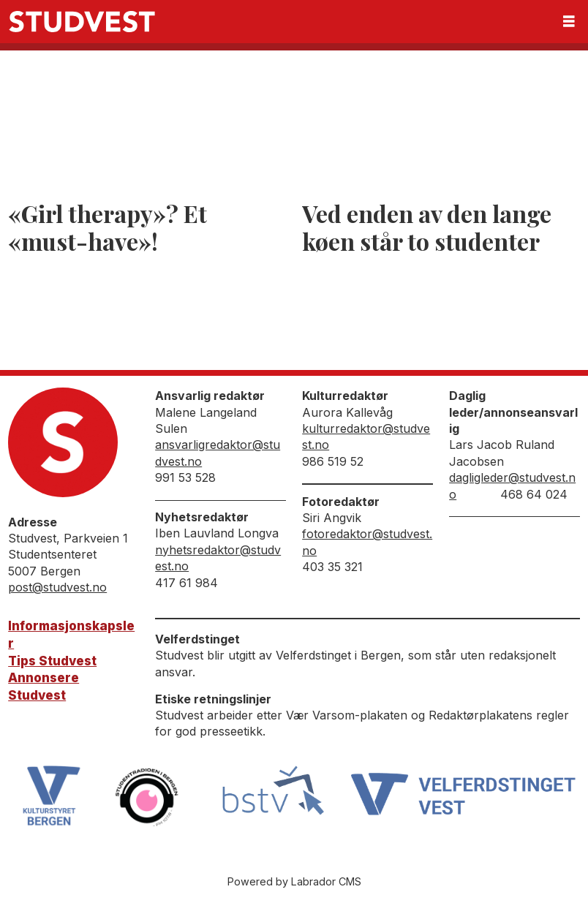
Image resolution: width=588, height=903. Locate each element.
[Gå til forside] (82, 22)
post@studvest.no (57, 587)
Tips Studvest (52, 661)
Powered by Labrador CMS (294, 881)
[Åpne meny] (569, 22)
